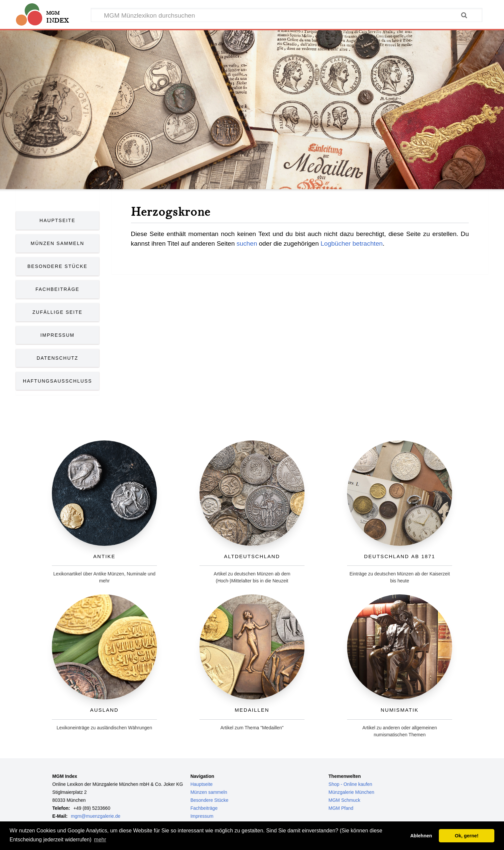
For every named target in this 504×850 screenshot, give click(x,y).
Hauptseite (58, 220)
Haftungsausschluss (58, 381)
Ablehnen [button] (421, 836)
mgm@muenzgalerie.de (96, 816)
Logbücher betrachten (352, 243)
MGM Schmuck (344, 800)
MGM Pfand (341, 808)
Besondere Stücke (58, 266)
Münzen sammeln (209, 792)
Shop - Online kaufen (350, 784)
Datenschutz (57, 358)
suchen (247, 243)
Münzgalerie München (351, 792)
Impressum (57, 335)
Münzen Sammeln (57, 243)
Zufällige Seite (58, 312)
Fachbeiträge (58, 289)
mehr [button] (100, 840)
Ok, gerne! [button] (467, 836)
